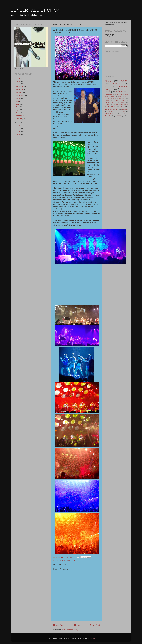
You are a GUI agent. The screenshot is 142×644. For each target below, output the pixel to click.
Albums (108, 81)
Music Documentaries (121, 105)
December (20, 86)
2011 (19, 128)
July (18, 101)
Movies (107, 105)
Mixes (122, 103)
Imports (120, 96)
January (19, 119)
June (18, 104)
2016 (19, 78)
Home (77, 625)
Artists (61, 560)
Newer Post (59, 625)
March (18, 113)
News (123, 107)
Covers (107, 87)
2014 (19, 84)
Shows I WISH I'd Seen (116, 111)
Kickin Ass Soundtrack (116, 98)
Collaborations (118, 84)
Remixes (125, 109)
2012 (19, 125)
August (19, 98)
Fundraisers (108, 94)
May (18, 107)
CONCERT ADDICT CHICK (35, 10)
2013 (19, 122)
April (18, 110)
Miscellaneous (110, 102)
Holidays (113, 96)
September (20, 95)
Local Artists (119, 100)
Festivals (120, 92)
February (19, 116)
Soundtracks (109, 113)
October (19, 92)
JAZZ (126, 96)
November (20, 89)
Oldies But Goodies (112, 109)
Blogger (92, 638)
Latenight (108, 100)
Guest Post (118, 94)
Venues (74, 560)
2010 (19, 131)
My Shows (67, 560)
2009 (19, 134)
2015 (19, 81)
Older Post (95, 625)
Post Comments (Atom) (70, 630)
